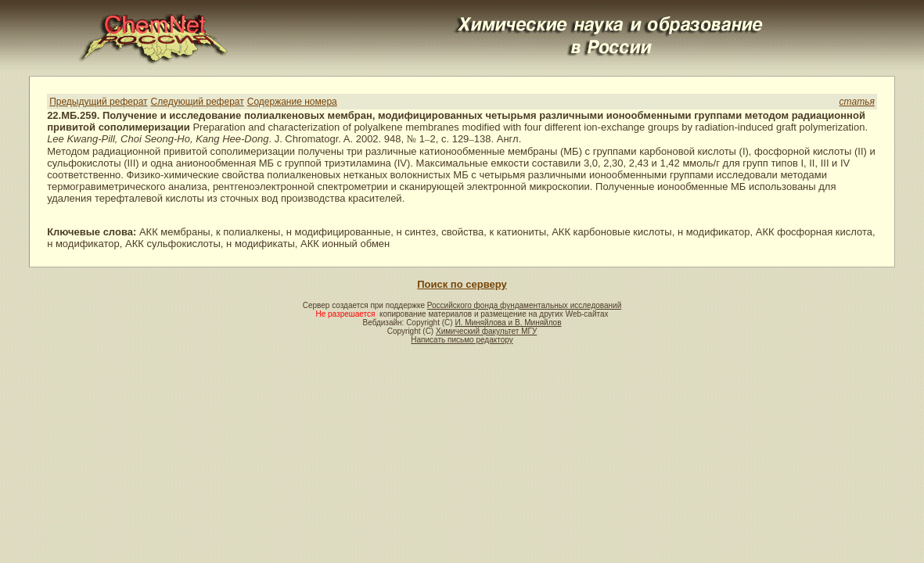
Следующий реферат (198, 102)
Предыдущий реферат (98, 102)
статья (857, 102)
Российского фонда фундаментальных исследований (524, 305)
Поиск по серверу (462, 284)
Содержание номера (292, 102)
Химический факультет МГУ (486, 331)
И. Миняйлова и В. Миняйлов (508, 323)
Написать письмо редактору (462, 340)
